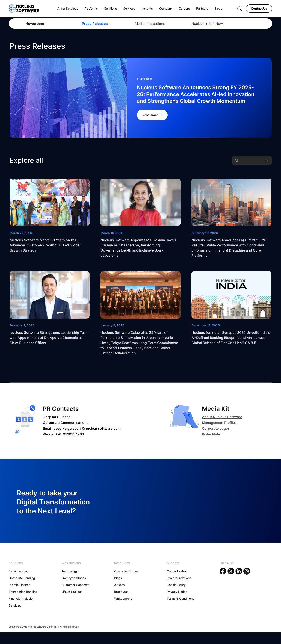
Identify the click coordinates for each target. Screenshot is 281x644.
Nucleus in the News (208, 24)
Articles (120, 585)
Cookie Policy (176, 585)
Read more (152, 115)
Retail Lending (19, 571)
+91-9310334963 (70, 434)
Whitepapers (123, 599)
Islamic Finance (20, 585)
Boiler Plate (211, 434)
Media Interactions (150, 24)
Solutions (111, 8)
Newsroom (35, 24)
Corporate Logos (216, 428)
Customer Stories (126, 571)
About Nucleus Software (222, 417)
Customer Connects (75, 585)
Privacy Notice (177, 592)
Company (166, 8)
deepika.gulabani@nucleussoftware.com (87, 428)
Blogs (118, 578)
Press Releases (95, 24)
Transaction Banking (23, 592)
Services (15, 605)
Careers (184, 8)
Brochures (121, 592)
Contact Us (259, 8)
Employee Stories (74, 578)
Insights (147, 8)
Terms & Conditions (181, 599)
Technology (70, 571)
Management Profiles (219, 423)
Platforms (91, 8)
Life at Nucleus (72, 592)
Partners (202, 8)
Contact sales (177, 571)
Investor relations (179, 578)
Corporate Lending (22, 578)
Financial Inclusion (22, 599)
